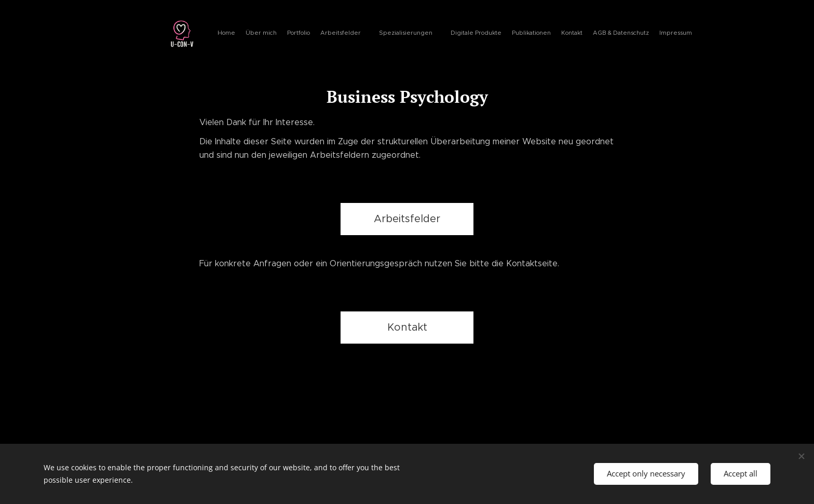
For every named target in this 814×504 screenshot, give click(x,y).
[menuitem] (538, 34)
